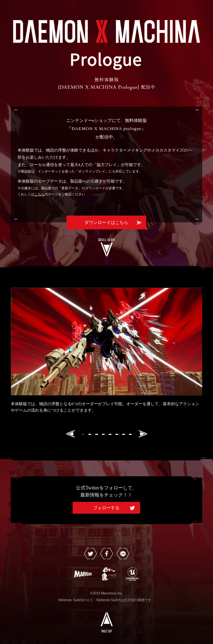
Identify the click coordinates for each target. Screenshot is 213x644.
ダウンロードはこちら (106, 222)
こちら (39, 194)
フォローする (106, 508)
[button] (70, 434)
